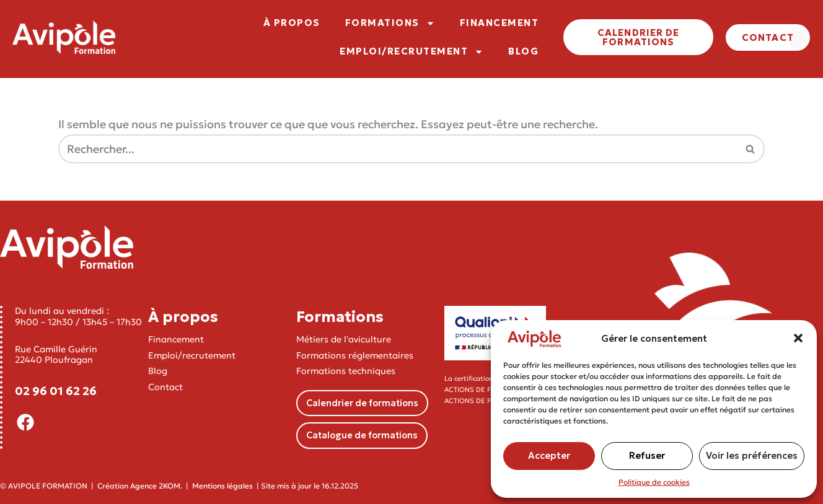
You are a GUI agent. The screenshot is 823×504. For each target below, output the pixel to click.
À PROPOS (292, 23)
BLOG (523, 51)
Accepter (549, 455)
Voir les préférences (752, 455)
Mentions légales (222, 486)
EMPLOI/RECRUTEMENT (412, 52)
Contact (165, 387)
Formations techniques (346, 371)
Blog (158, 371)
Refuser (647, 455)
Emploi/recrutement (192, 355)
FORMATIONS (390, 23)
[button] (798, 338)
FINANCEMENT (500, 23)
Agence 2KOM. (156, 486)
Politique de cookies (654, 482)
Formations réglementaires (355, 355)
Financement (176, 340)
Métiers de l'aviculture (344, 340)
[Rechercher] (398, 150)
